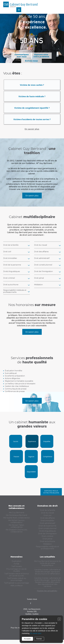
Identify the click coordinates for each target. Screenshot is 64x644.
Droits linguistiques (48, 533)
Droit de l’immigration (47, 536)
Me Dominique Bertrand (16, 517)
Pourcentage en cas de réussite (16, 572)
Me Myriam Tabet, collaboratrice (16, 528)
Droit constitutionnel (48, 531)
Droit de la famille (48, 512)
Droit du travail (48, 515)
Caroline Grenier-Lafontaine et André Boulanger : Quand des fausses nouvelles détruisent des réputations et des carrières (48, 584)
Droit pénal (47, 541)
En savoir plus (32, 131)
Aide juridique (17, 588)
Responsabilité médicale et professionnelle (47, 550)
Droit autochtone (47, 544)
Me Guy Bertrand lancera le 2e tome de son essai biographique (47, 565)
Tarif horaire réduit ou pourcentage (17, 581)
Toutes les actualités (47, 593)
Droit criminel (47, 538)
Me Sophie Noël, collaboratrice (16, 520)
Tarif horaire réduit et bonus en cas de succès (17, 577)
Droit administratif (47, 525)
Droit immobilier (47, 523)
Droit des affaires (48, 520)
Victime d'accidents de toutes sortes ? (32, 121)
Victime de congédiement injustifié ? (32, 110)
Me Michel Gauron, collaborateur (16, 524)
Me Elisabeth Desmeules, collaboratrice (17, 533)
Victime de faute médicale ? (32, 98)
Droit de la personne (47, 528)
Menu (58, 5)
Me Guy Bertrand (17, 515)
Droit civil (48, 518)
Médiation (48, 546)
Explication (17, 563)
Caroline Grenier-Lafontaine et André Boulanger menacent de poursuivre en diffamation (48, 574)
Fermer (39, 639)
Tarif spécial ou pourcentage (16, 585)
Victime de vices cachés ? (32, 87)
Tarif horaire (17, 569)
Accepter (27, 639)
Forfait (17, 566)
